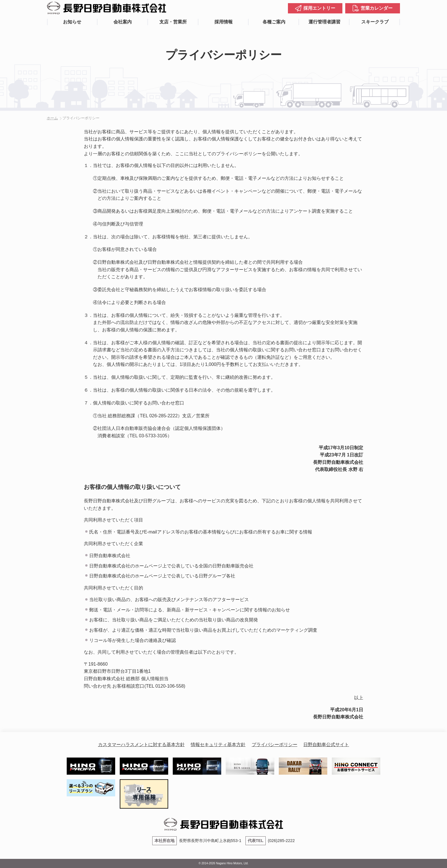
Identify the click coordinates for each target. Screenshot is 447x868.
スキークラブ (375, 22)
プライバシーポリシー (275, 745)
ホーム (52, 118)
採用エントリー (319, 8)
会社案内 (123, 22)
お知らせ (72, 22)
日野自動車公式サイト (326, 745)
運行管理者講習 (324, 22)
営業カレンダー (377, 8)
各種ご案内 (274, 22)
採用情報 (223, 22)
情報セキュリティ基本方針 (218, 745)
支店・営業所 (173, 22)
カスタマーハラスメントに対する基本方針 (141, 745)
